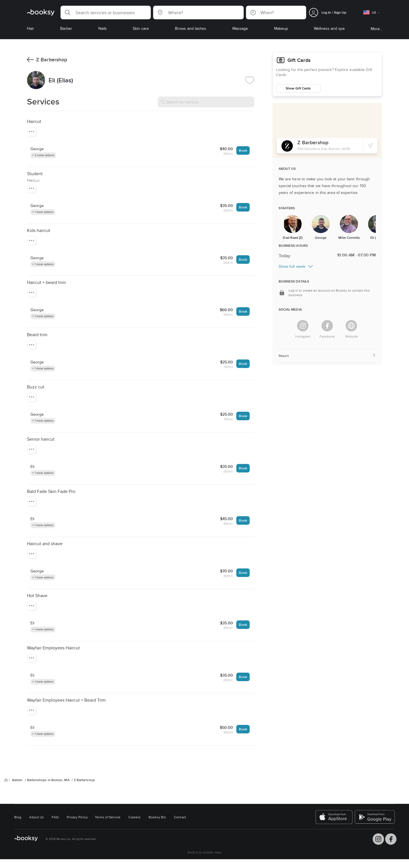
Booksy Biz (157, 817)
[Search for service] (206, 102)
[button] (106, 12)
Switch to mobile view (204, 852)
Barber (18, 780)
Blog (18, 817)
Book (243, 150)
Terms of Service (108, 817)
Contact (180, 817)
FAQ (55, 817)
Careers (134, 817)
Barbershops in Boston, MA (49, 780)
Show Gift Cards (298, 88)
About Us (36, 817)
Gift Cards (299, 60)
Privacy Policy (77, 817)
